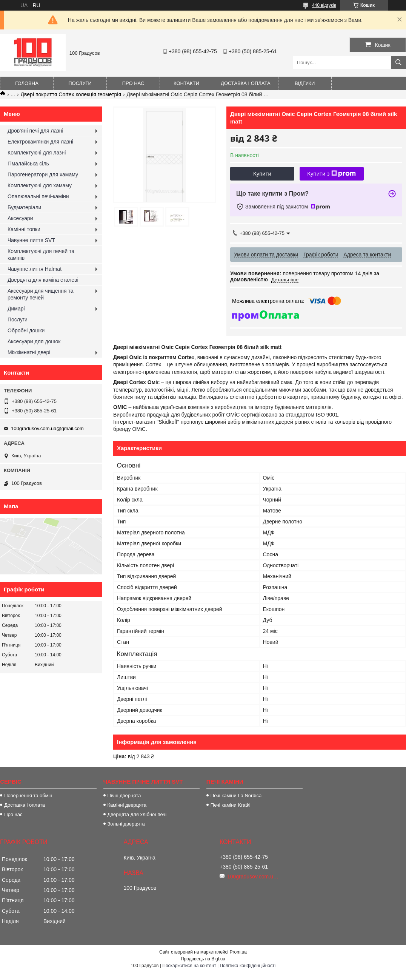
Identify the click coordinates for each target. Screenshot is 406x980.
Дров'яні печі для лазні (35, 131)
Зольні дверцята (126, 824)
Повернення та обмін (28, 796)
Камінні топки (24, 229)
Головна (27, 83)
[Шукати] (398, 63)
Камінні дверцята (127, 805)
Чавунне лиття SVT (31, 240)
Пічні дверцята (124, 796)
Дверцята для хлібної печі (137, 814)
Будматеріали (24, 207)
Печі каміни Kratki (231, 805)
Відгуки (305, 83)
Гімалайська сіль (28, 164)
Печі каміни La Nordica (236, 796)
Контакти (186, 83)
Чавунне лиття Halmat (35, 269)
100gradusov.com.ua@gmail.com (47, 428)
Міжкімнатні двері (29, 352)
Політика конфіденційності (248, 966)
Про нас (133, 83)
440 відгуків (324, 5)
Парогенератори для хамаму (43, 174)
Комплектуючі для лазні (37, 153)
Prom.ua (238, 952)
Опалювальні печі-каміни (38, 196)
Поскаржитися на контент (189, 966)
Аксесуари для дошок (34, 341)
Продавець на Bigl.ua (203, 959)
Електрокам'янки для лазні (40, 142)
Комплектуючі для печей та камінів (41, 255)
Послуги (80, 83)
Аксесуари (20, 218)
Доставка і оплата (246, 83)
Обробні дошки (26, 330)
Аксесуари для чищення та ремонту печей (41, 294)
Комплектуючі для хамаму (40, 185)
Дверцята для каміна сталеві (43, 280)
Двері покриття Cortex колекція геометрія (71, 94)
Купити (262, 174)
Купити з (331, 174)
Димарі (16, 309)
